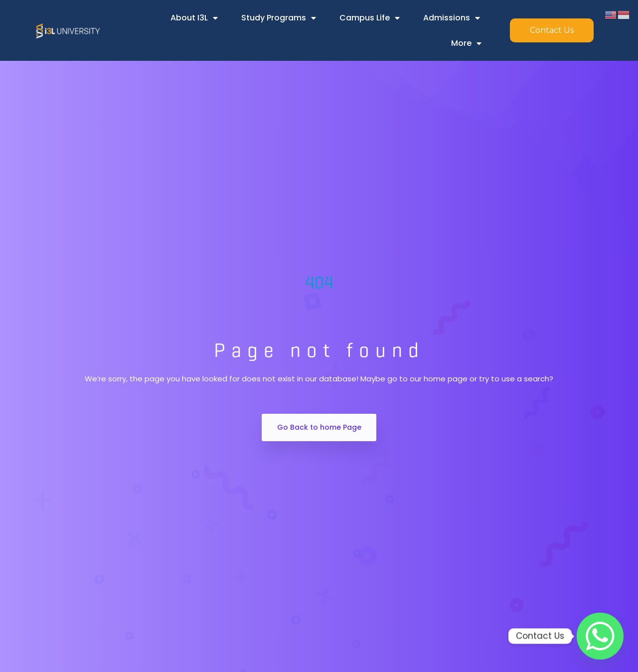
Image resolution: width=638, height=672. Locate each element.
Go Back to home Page (319, 427)
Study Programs (279, 18)
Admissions (452, 18)
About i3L (194, 18)
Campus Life (370, 18)
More (466, 43)
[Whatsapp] (600, 636)
